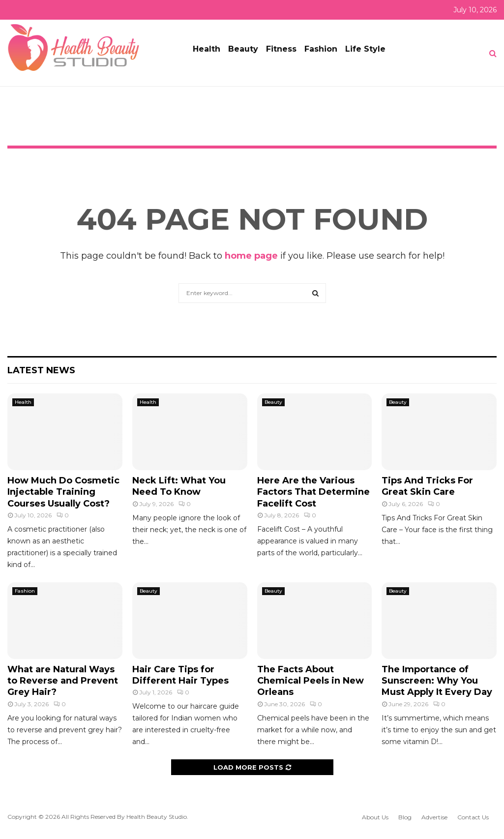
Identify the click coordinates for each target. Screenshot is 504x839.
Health (207, 49)
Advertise (434, 817)
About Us (375, 817)
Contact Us (473, 817)
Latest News (41, 370)
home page (251, 256)
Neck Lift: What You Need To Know (179, 486)
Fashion (321, 49)
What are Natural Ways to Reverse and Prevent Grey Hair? (63, 681)
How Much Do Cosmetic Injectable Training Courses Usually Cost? (63, 492)
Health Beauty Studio (157, 817)
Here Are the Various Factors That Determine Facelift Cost (313, 492)
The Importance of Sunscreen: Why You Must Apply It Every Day (437, 681)
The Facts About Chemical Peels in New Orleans (311, 681)
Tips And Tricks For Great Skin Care (427, 486)
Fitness (281, 49)
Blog (405, 817)
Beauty (243, 49)
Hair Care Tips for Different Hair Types (180, 675)
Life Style (365, 49)
